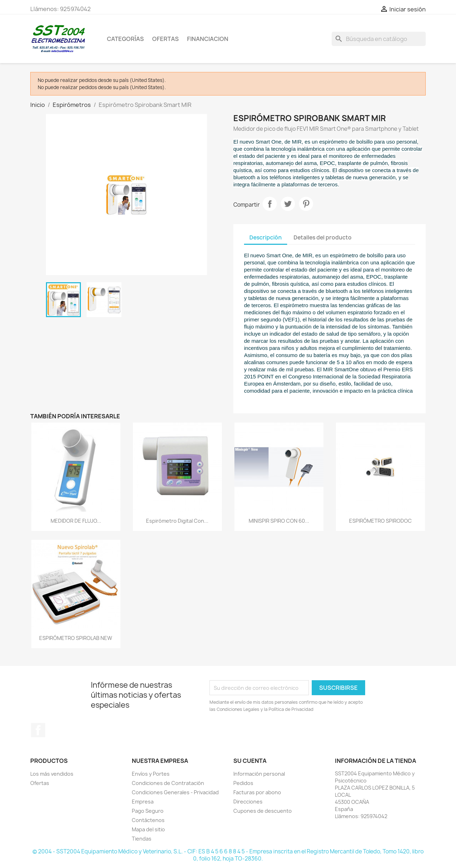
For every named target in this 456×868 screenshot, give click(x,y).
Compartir (270, 204)
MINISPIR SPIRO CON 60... (279, 521)
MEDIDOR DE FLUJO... (76, 521)
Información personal (259, 774)
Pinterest (306, 204)
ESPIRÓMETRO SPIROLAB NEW (76, 638)
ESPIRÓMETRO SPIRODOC (380, 521)
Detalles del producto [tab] (323, 237)
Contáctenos (148, 820)
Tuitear (288, 204)
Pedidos (243, 783)
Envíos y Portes (151, 774)
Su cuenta (250, 761)
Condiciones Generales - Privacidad (175, 792)
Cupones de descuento (263, 811)
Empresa (143, 802)
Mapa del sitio (148, 829)
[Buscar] (379, 39)
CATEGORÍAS (125, 39)
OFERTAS (165, 39)
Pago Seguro (148, 811)
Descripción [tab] (266, 237)
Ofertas (40, 783)
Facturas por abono (257, 792)
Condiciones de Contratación (168, 783)
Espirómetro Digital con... (177, 521)
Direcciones (248, 802)
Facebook (38, 730)
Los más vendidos (52, 774)
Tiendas (142, 839)
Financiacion (208, 39)
